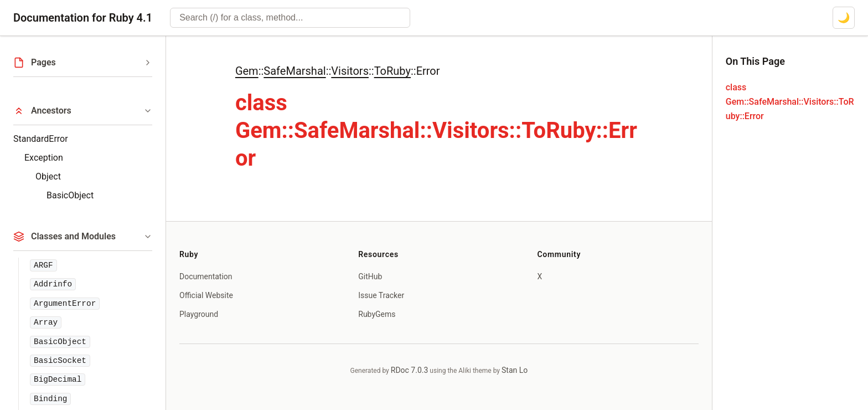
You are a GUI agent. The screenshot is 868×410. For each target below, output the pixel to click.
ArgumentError (65, 304)
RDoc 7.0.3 (410, 370)
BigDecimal (58, 380)
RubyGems (377, 314)
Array (46, 322)
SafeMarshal (294, 71)
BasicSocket (60, 361)
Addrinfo (53, 284)
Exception (44, 158)
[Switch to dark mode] (844, 18)
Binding (50, 399)
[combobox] (290, 18)
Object (48, 176)
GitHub (370, 276)
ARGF (43, 265)
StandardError (41, 139)
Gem (247, 71)
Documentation (206, 276)
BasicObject (70, 195)
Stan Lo (515, 370)
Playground (199, 314)
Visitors (350, 71)
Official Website (206, 295)
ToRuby (392, 71)
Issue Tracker (381, 295)
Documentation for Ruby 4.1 (83, 18)
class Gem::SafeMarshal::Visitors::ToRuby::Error (790, 102)
